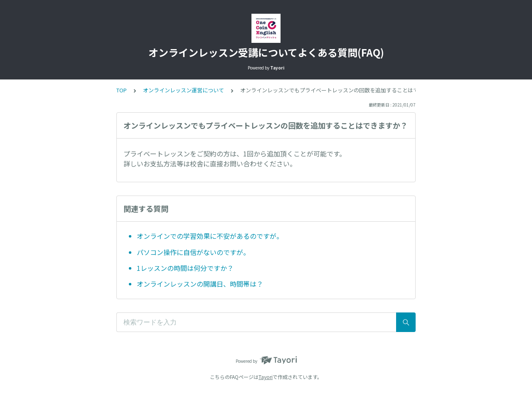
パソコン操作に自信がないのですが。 (193, 252)
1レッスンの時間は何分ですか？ (185, 268)
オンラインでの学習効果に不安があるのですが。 (210, 236)
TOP (122, 90)
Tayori (266, 377)
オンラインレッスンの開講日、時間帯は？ (200, 284)
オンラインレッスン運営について (183, 90)
